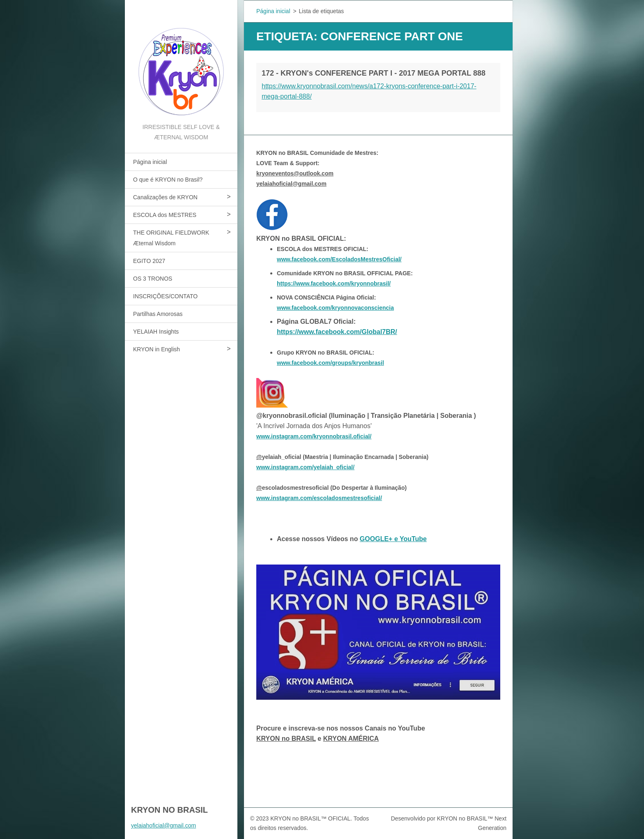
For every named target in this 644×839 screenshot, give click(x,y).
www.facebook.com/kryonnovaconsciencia (335, 308)
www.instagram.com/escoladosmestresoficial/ (319, 498)
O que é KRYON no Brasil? (168, 180)
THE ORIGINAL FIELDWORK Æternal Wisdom (171, 238)
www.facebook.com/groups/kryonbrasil (330, 363)
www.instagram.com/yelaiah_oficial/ (305, 467)
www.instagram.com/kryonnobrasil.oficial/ (314, 436)
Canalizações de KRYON (165, 197)
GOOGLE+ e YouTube (393, 539)
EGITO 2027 (149, 261)
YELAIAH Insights (156, 332)
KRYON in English (156, 349)
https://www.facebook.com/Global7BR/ (337, 332)
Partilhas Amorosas (158, 314)
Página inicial (150, 162)
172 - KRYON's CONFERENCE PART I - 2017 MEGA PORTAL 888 (374, 73)
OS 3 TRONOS (153, 279)
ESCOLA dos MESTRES (165, 215)
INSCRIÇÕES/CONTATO (165, 296)
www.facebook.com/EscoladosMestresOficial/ (339, 259)
